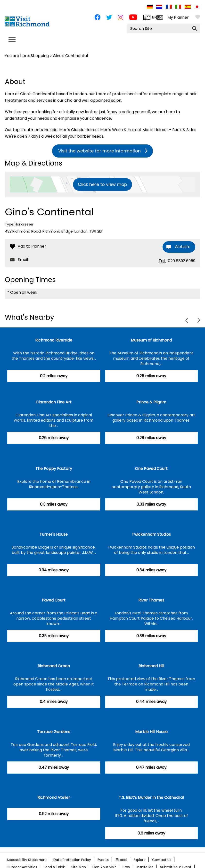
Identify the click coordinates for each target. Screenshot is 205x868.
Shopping (40, 56)
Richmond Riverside (54, 340)
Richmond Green (54, 666)
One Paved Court (151, 469)
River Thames (151, 600)
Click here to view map (102, 184)
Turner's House (54, 534)
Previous (187, 320)
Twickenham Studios (151, 534)
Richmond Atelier (54, 797)
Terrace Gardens (54, 732)
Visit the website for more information (99, 151)
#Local (121, 860)
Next (199, 320)
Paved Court (54, 600)
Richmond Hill (151, 666)
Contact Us (162, 860)
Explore (140, 860)
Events (103, 860)
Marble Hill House (151, 732)
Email (23, 260)
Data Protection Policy (72, 860)
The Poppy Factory (54, 469)
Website (183, 247)
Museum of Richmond (151, 340)
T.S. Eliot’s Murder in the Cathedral (151, 797)
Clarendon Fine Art (54, 402)
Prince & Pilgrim (151, 402)
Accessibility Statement (27, 860)
